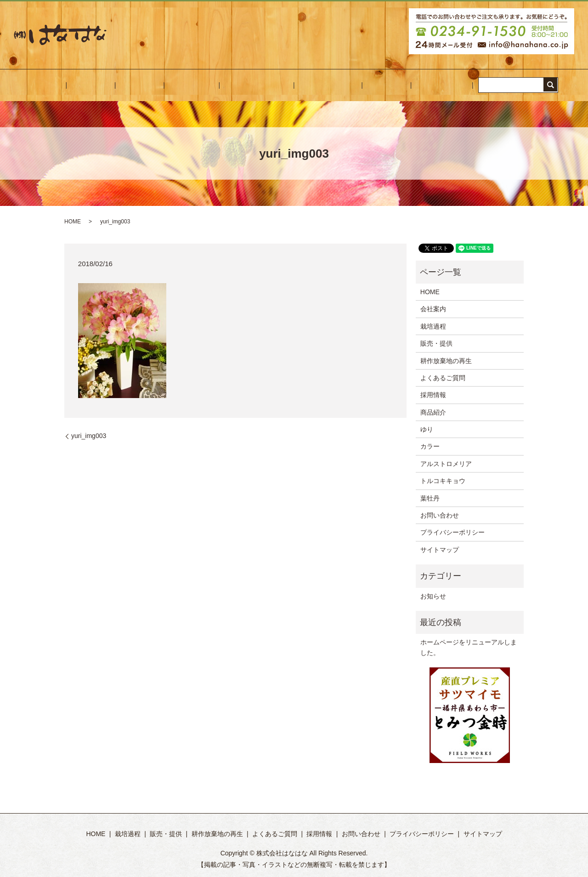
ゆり (427, 429)
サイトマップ (440, 550)
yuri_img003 (89, 436)
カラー (430, 446)
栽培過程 (158, 85)
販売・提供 (198, 85)
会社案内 (122, 85)
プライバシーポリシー (452, 532)
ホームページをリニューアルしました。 (469, 647)
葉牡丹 (430, 498)
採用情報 (354, 85)
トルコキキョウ (443, 481)
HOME (90, 85)
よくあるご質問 (308, 85)
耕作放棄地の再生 (249, 85)
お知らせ (433, 596)
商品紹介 (433, 412)
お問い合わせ (396, 85)
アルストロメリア (446, 464)
